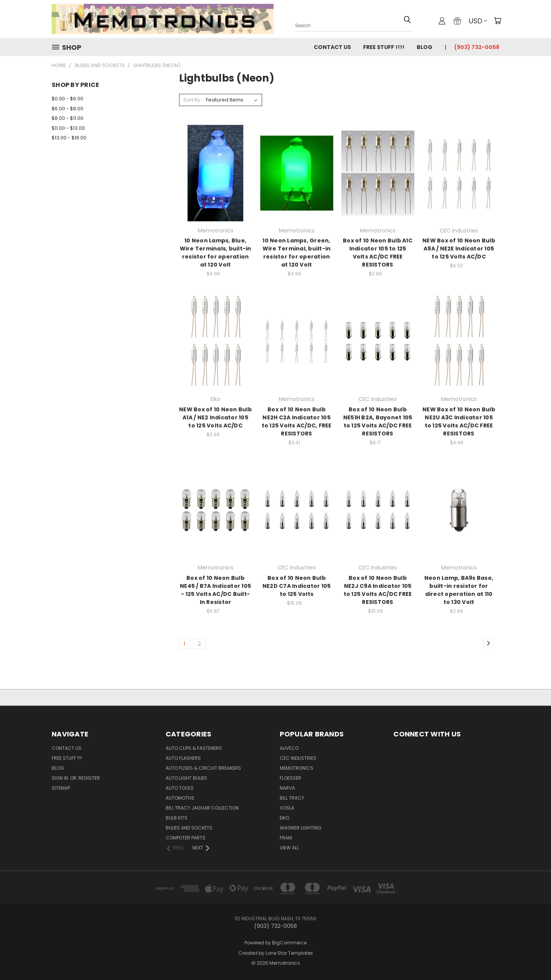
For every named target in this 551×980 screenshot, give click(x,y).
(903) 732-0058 (477, 47)
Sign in (60, 778)
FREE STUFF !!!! (384, 47)
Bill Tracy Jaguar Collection (202, 808)
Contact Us (332, 47)
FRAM (286, 838)
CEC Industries (298, 758)
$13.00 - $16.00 (69, 138)
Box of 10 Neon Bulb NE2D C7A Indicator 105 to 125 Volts (297, 586)
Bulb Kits (177, 818)
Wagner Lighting (301, 828)
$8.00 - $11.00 (68, 118)
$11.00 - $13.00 (68, 128)
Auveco (289, 748)
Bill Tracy (292, 798)
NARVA (287, 788)
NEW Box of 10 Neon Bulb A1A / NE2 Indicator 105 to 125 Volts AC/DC (215, 417)
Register (89, 778)
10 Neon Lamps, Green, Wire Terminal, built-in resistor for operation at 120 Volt (297, 253)
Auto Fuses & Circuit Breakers (203, 768)
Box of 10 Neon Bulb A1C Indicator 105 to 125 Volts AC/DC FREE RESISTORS (378, 253)
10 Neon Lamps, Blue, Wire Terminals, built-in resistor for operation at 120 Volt (216, 253)
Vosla (287, 808)
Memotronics (297, 768)
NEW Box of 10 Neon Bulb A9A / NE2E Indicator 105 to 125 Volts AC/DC (459, 249)
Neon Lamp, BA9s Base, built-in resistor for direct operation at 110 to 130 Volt (459, 590)
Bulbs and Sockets (189, 828)
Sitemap (61, 788)
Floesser (290, 778)
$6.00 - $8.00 (68, 109)
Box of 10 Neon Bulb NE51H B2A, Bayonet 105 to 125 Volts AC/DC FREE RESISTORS (378, 421)
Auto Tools (180, 788)
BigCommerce (289, 943)
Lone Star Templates (289, 953)
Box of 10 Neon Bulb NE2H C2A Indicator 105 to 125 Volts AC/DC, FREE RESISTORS (297, 421)
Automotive (180, 798)
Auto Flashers (183, 758)
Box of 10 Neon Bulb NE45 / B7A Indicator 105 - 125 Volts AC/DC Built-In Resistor (215, 590)
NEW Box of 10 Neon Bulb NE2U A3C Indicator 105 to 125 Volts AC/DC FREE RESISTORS (459, 421)
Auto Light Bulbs (186, 778)
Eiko (284, 818)
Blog (425, 47)
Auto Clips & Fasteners (194, 748)
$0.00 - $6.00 (68, 99)
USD (478, 21)
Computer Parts (186, 838)
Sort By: (192, 100)
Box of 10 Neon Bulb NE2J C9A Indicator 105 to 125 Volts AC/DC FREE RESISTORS (378, 590)
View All (289, 848)
